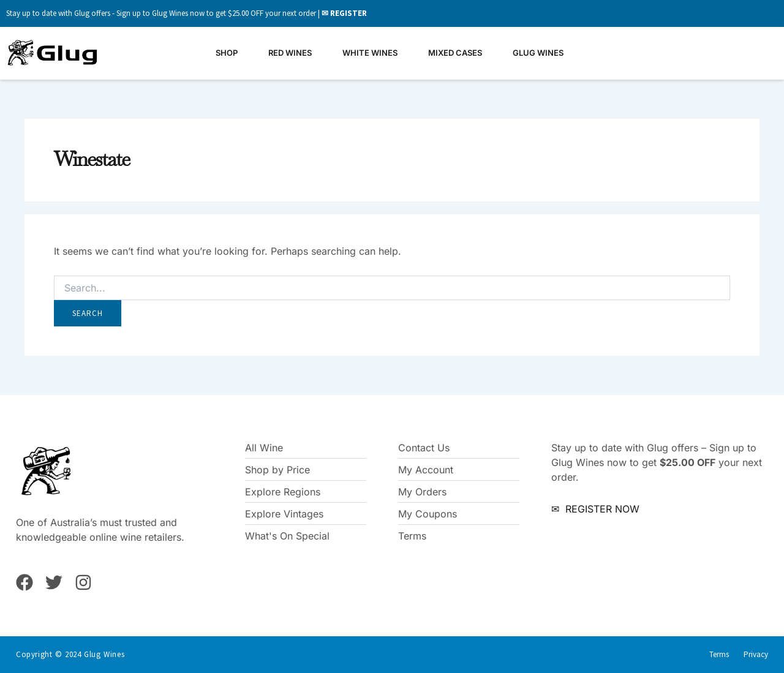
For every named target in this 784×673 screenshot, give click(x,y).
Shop (227, 53)
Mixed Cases (455, 53)
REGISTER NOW (601, 509)
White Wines (370, 53)
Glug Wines (538, 53)
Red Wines (290, 53)
